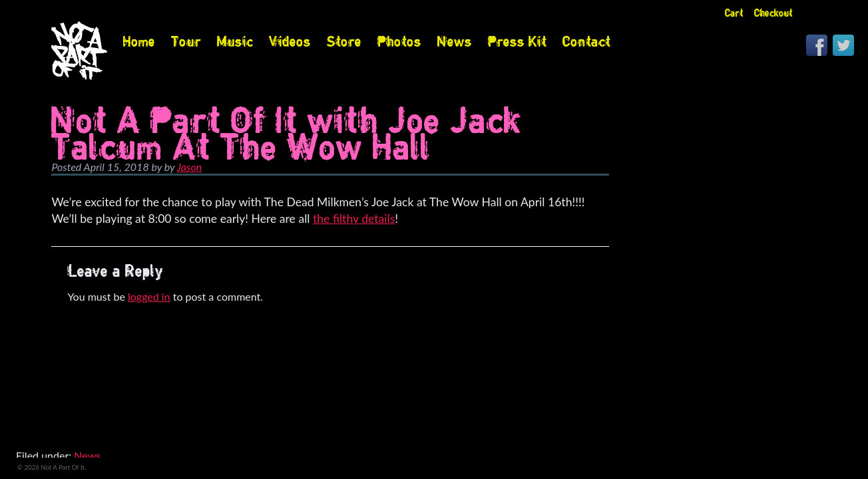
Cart (734, 13)
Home (139, 41)
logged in (149, 296)
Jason (189, 167)
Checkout (773, 13)
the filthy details (354, 219)
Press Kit (517, 41)
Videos (290, 41)
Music (235, 41)
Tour (186, 41)
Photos (399, 41)
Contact (586, 41)
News (455, 41)
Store (344, 41)
